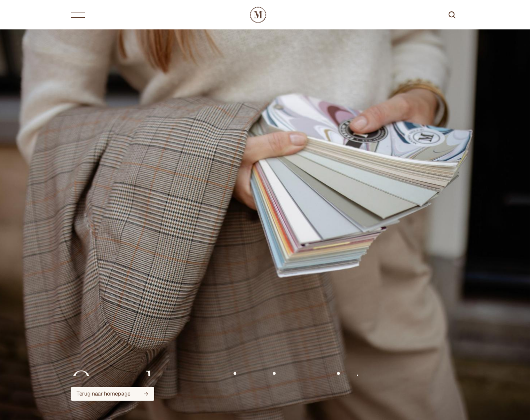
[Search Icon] (452, 15)
